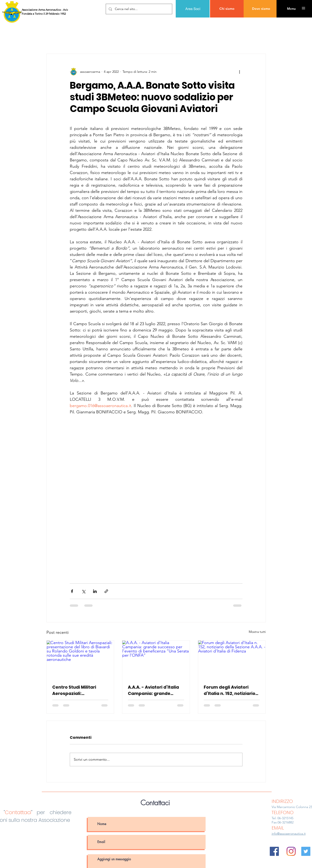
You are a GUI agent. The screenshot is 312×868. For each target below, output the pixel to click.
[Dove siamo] (261, 9)
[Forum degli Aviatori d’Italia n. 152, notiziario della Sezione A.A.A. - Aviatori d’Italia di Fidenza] (232, 659)
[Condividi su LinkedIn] (95, 591)
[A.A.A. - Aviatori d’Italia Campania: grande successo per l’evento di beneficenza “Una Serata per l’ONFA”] (156, 659)
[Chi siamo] (227, 9)
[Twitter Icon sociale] (306, 851)
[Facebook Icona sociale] (274, 851)
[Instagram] (291, 851)
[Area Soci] (193, 9)
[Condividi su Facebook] (72, 591)
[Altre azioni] (240, 72)
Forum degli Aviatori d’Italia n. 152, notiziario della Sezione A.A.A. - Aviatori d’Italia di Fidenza (230, 690)
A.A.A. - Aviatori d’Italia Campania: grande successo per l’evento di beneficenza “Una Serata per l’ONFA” (156, 690)
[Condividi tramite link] (106, 591)
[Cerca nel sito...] (138, 9)
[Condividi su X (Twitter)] (83, 591)
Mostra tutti (257, 632)
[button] (291, 9)
